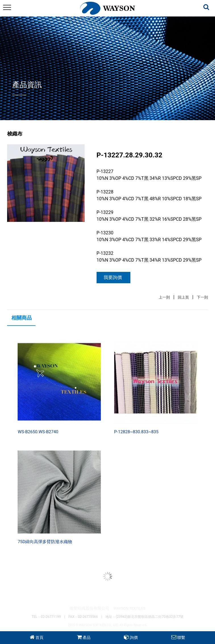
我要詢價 (113, 277)
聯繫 (181, 637)
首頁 (39, 637)
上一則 (164, 297)
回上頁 (183, 297)
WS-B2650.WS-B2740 (38, 432)
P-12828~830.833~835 (136, 432)
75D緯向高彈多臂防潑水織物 (45, 542)
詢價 (134, 637)
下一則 (202, 297)
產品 (87, 637)
